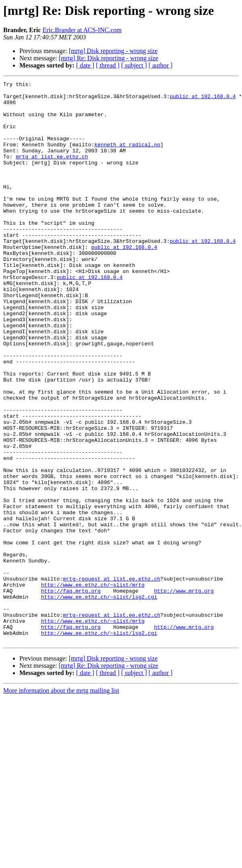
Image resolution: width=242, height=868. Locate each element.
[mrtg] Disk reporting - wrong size (113, 51)
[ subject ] (134, 65)
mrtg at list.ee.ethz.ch (52, 172)
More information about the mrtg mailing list (61, 803)
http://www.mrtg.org (184, 693)
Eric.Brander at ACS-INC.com (82, 30)
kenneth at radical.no (127, 158)
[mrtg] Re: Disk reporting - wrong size (109, 58)
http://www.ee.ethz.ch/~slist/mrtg (93, 686)
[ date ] (85, 65)
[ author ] (161, 65)
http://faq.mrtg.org (71, 693)
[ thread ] (108, 65)
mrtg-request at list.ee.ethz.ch (112, 679)
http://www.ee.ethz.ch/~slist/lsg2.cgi (99, 700)
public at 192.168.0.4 (203, 100)
